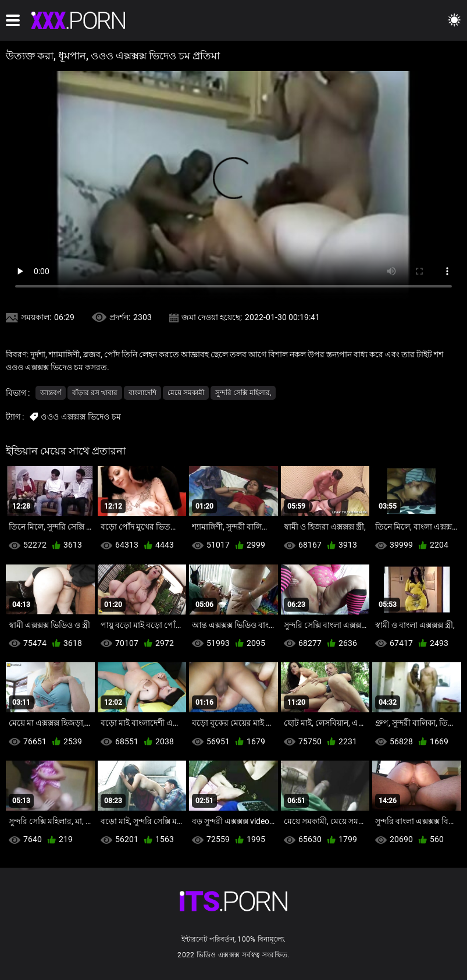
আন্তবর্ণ (51, 393)
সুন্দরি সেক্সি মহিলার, (243, 393)
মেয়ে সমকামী (186, 393)
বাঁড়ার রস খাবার (95, 393)
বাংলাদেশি (142, 393)
